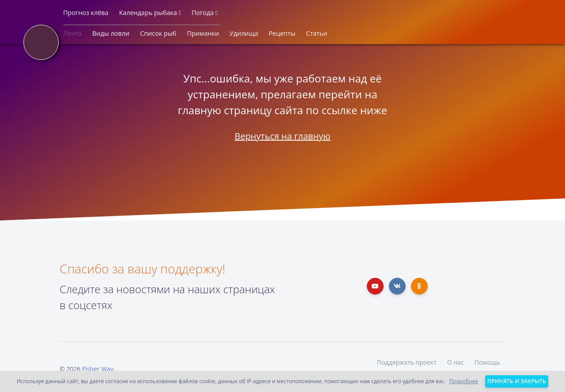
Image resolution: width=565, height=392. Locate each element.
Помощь (487, 362)
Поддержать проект (407, 362)
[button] (86, 15)
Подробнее (464, 381)
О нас (456, 362)
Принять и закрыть (517, 381)
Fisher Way (98, 369)
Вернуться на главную (282, 136)
